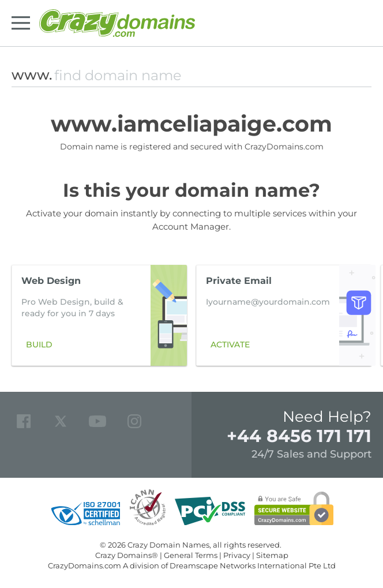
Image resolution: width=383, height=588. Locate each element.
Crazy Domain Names (168, 545)
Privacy (237, 555)
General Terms (191, 555)
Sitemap (272, 555)
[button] (356, 316)
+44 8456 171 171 (299, 436)
